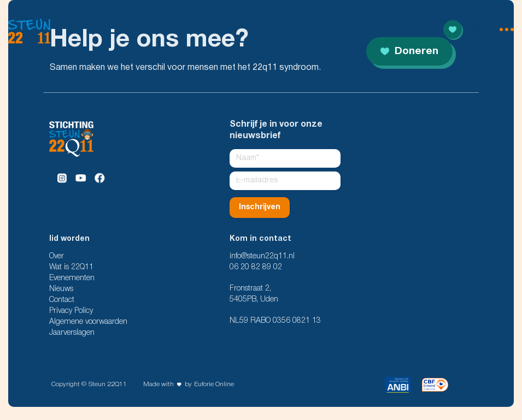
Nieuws (61, 289)
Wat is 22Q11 (71, 267)
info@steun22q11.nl (262, 256)
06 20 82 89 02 (256, 267)
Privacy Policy (71, 311)
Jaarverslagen (72, 333)
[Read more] (453, 29)
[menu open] (493, 29)
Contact (62, 300)
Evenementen (72, 278)
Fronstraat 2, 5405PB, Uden (254, 294)
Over (57, 256)
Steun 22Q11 (108, 384)
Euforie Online (214, 384)
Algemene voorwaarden (88, 322)
